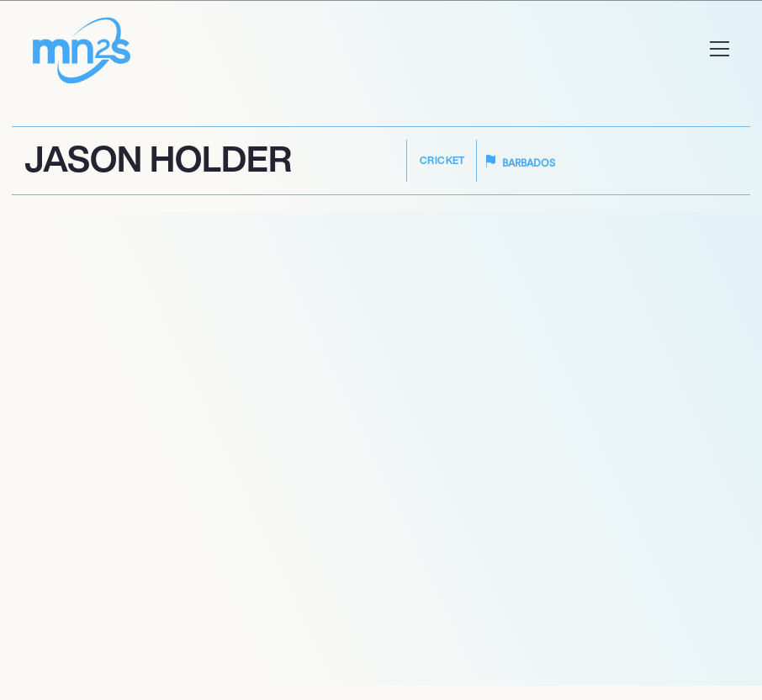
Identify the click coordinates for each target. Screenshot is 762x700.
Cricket (442, 160)
